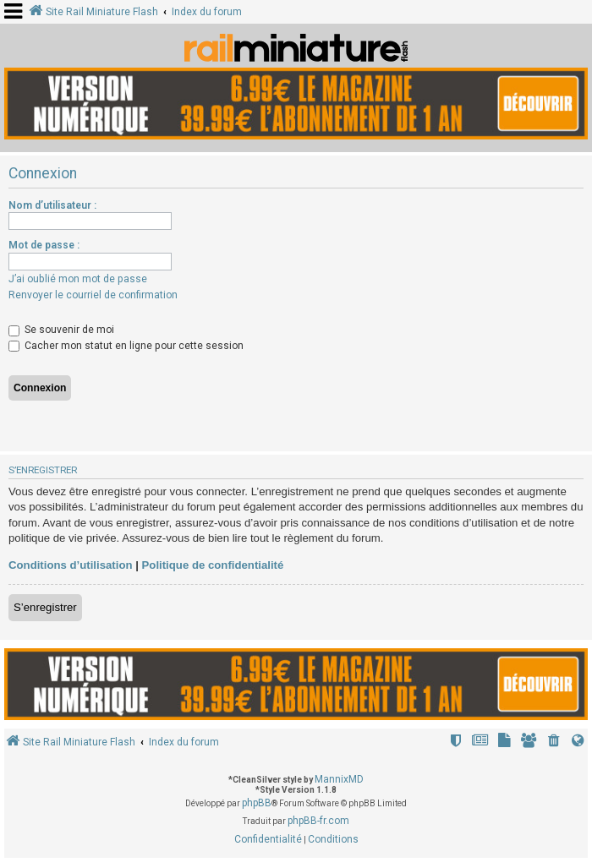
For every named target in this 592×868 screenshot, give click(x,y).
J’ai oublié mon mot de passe (78, 279)
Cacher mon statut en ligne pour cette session (126, 346)
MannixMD (339, 779)
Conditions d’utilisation (71, 565)
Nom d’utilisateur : (52, 205)
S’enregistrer (45, 607)
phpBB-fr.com (318, 821)
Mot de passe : (44, 245)
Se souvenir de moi (61, 330)
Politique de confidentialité (213, 565)
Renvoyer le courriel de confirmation (93, 295)
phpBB (257, 803)
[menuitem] (554, 742)
